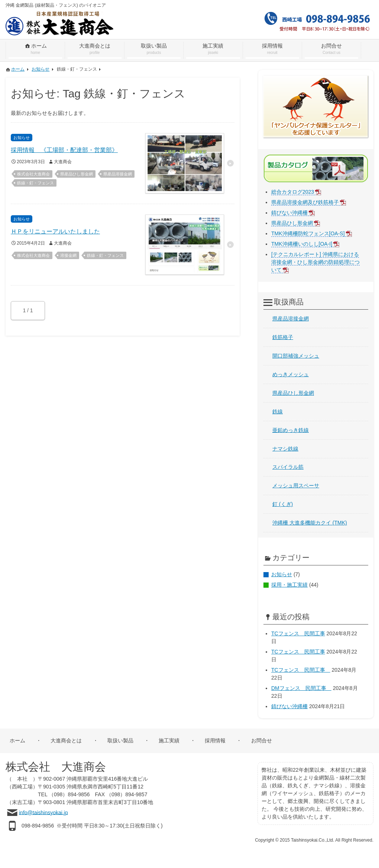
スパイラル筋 (288, 467)
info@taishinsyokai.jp (43, 812)
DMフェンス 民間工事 (301, 688)
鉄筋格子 (283, 337)
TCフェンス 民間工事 (298, 633)
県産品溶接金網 (118, 174)
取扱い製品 (120, 740)
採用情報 (215, 740)
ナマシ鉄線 (285, 449)
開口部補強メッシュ (296, 356)
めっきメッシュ (291, 374)
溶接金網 (68, 255)
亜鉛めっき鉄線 (291, 430)
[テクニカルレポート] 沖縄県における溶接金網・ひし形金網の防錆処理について (315, 262)
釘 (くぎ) (283, 504)
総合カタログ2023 (293, 192)
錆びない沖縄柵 (289, 213)
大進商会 (63, 162)
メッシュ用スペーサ (296, 485)
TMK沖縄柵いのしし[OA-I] (302, 244)
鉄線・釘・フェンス (35, 183)
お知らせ (282, 574)
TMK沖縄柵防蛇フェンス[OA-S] (308, 233)
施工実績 (169, 740)
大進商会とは (66, 740)
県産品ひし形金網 (77, 174)
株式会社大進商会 (33, 174)
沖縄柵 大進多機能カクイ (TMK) (310, 523)
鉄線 (278, 412)
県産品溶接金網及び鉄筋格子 (305, 202)
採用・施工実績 (289, 585)
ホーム (17, 740)
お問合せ (262, 740)
